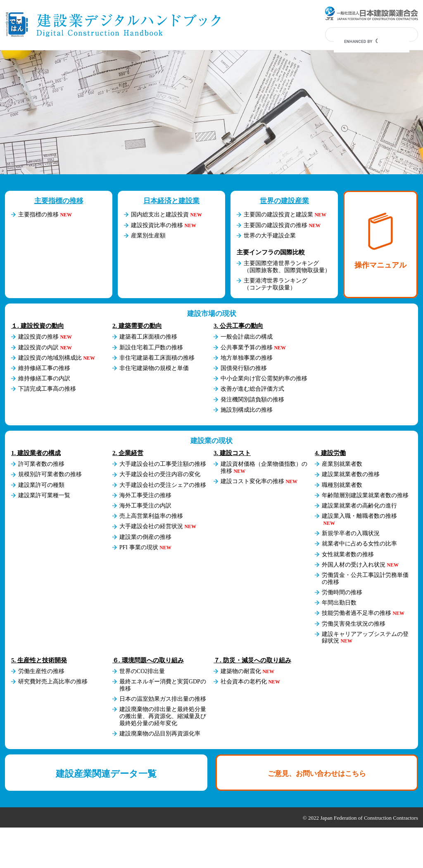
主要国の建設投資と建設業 (278, 215)
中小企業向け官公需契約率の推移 (264, 378)
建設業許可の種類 (41, 485)
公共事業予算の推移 (247, 347)
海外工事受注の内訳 (145, 506)
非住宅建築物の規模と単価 (154, 368)
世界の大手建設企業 (270, 236)
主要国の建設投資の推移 (276, 225)
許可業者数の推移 (41, 464)
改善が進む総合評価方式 (252, 389)
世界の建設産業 (284, 201)
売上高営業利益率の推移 (151, 516)
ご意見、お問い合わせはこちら (317, 774)
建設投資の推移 (38, 337)
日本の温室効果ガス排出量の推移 (163, 699)
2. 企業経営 (128, 453)
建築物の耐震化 (241, 671)
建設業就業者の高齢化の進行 (359, 506)
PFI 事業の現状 (139, 547)
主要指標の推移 (59, 201)
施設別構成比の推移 (247, 410)
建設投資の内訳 (38, 347)
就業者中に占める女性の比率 (359, 544)
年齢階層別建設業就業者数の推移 (365, 495)
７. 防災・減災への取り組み (252, 660)
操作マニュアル (380, 241)
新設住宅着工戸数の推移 (151, 347)
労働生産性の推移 (41, 671)
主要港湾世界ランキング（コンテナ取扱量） (276, 284)
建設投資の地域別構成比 (50, 358)
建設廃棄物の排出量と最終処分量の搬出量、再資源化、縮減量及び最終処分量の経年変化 (163, 716)
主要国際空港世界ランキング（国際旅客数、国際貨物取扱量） (287, 267)
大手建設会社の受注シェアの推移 (163, 485)
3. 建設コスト (232, 453)
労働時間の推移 (342, 592)
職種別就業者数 (342, 485)
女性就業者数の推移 (348, 554)
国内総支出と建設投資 (160, 215)
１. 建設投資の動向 (38, 326)
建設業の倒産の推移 (145, 537)
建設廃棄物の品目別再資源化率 (160, 734)
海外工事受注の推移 (145, 495)
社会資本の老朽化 (244, 682)
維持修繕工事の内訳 (44, 378)
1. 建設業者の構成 (36, 453)
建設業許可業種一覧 (44, 495)
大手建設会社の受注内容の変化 (160, 474)
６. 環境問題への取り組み (148, 660)
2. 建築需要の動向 (137, 326)
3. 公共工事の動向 (238, 326)
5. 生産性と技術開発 (39, 660)
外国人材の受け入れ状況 (354, 565)
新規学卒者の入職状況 (351, 533)
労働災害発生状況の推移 (354, 624)
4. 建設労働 (330, 453)
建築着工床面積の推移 (148, 337)
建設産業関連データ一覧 (106, 774)
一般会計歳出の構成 (247, 337)
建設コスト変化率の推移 (252, 481)
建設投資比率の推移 (157, 225)
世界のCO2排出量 (142, 671)
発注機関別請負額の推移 (252, 400)
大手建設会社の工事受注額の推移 (163, 464)
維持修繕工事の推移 (44, 368)
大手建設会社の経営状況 (151, 526)
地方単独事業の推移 (247, 358)
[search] (361, 41)
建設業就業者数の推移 (351, 474)
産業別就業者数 (342, 464)
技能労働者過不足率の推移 (356, 613)
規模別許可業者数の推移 (50, 474)
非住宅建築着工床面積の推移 (157, 358)
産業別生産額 (148, 236)
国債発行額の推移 (244, 368)
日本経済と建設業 (171, 201)
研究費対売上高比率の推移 (53, 682)
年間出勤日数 (339, 603)
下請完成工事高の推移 (47, 389)
